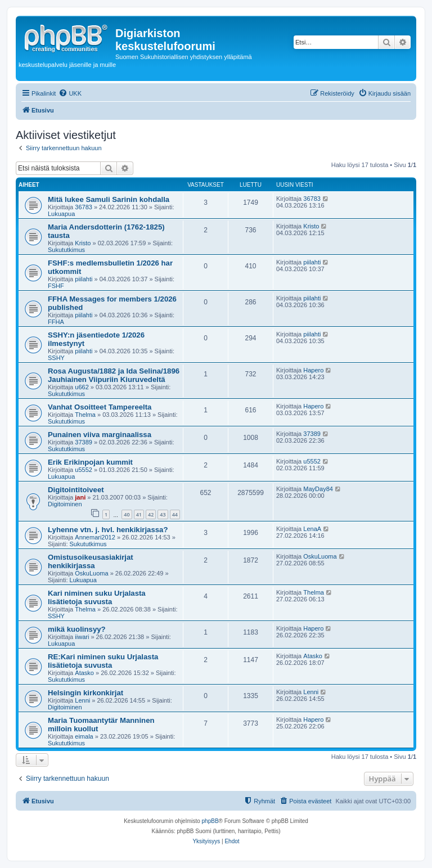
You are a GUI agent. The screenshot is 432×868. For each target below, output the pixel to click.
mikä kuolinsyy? (77, 629)
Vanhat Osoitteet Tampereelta (100, 407)
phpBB (210, 821)
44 (175, 514)
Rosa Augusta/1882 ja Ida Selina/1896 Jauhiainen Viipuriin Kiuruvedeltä (114, 375)
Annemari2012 (95, 537)
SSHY (56, 358)
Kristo (83, 243)
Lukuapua (61, 214)
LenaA (312, 529)
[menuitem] (70, 93)
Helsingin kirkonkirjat (85, 693)
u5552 (84, 470)
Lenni (82, 700)
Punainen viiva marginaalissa (100, 435)
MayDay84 (318, 489)
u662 (82, 387)
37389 (84, 442)
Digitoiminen (65, 504)
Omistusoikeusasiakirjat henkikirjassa (91, 561)
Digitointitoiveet (76, 490)
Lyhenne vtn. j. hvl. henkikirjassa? (108, 530)
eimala (84, 736)
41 (139, 514)
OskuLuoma (91, 573)
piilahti (84, 279)
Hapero (313, 370)
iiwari (82, 637)
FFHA (56, 322)
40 (127, 514)
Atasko (84, 673)
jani (80, 497)
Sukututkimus (66, 250)
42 (151, 514)
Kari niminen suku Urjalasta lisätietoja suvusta (97, 597)
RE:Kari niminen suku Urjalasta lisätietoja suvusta (103, 661)
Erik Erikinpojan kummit (90, 462)
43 (163, 514)
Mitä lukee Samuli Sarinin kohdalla (109, 199)
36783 (84, 207)
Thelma (85, 415)
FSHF (56, 286)
